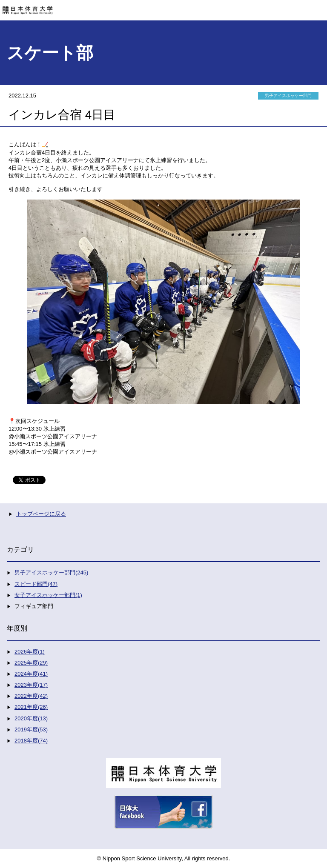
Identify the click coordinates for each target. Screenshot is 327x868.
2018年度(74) (31, 741)
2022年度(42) (31, 696)
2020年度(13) (31, 718)
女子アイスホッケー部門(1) (48, 595)
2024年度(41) (31, 674)
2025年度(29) (31, 663)
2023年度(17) (31, 685)
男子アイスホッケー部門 (288, 96)
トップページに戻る (41, 514)
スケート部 (50, 53)
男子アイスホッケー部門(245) (51, 572)
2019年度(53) (31, 730)
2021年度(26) (31, 707)
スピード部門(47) (36, 584)
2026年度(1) (30, 652)
